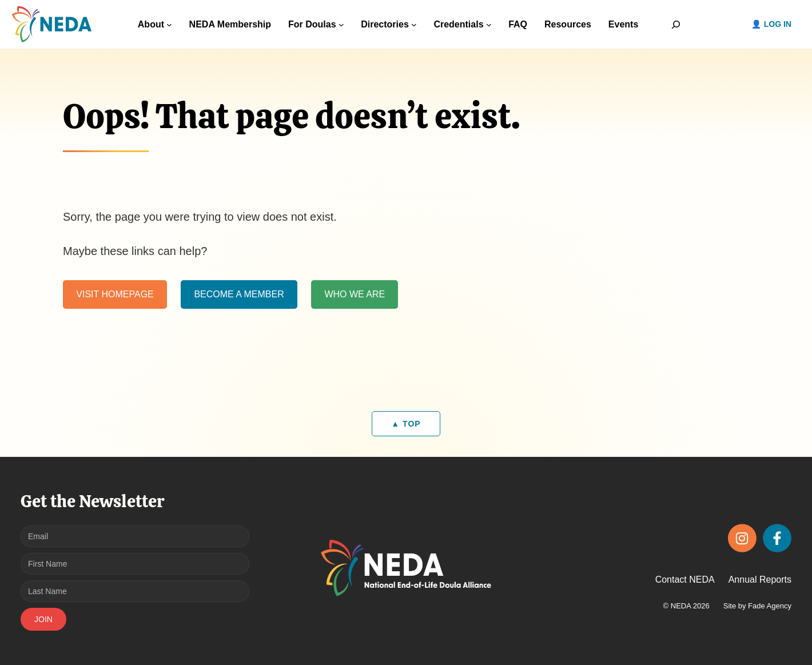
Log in (778, 24)
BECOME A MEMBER (239, 294)
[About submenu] (169, 25)
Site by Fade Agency (757, 606)
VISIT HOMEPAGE (115, 294)
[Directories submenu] (414, 25)
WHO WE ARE (355, 294)
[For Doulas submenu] (341, 25)
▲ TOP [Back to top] (406, 424)
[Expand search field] (676, 24)
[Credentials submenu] (489, 25)
